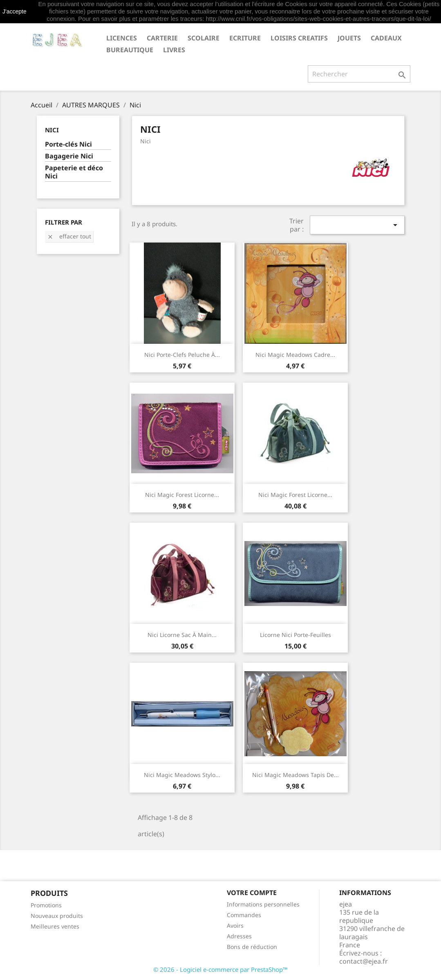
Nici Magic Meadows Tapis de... (295, 775)
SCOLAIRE (204, 38)
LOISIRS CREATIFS (299, 38)
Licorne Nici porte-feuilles (295, 635)
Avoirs (235, 925)
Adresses (239, 936)
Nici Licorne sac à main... (182, 635)
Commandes (244, 915)
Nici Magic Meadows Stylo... (182, 775)
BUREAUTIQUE (130, 50)
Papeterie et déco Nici (74, 172)
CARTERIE (162, 38)
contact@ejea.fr (364, 961)
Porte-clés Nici (68, 144)
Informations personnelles (263, 904)
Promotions (46, 905)
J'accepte (15, 11)
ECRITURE (245, 38)
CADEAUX (386, 38)
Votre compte (252, 893)
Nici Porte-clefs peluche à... (182, 355)
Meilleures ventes (55, 926)
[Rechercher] (359, 74)
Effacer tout (69, 236)
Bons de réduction (252, 947)
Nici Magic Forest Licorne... (182, 495)
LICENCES (122, 38)
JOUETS (349, 38)
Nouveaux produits (57, 916)
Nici (52, 130)
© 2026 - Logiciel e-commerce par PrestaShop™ (220, 969)
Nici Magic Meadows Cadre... (295, 355)
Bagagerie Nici (69, 156)
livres (174, 50)
